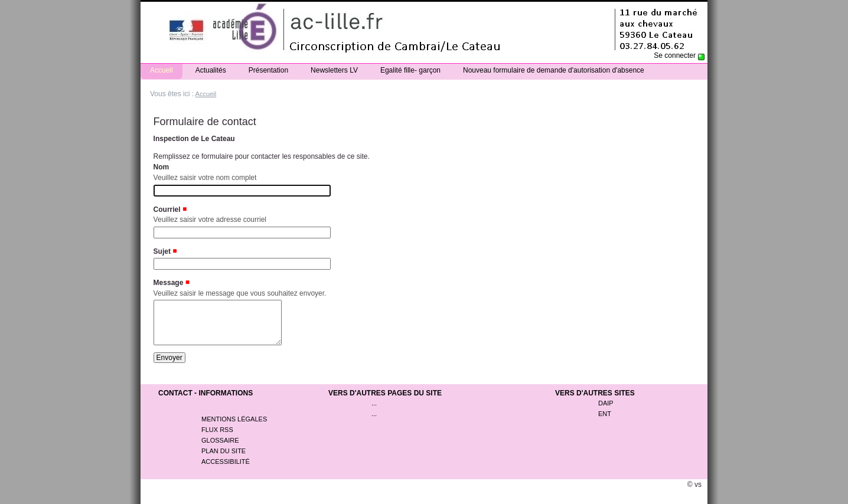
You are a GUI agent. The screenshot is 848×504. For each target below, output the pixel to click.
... (374, 412)
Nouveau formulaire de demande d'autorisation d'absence (554, 70)
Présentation (268, 70)
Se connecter (675, 55)
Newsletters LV (334, 70)
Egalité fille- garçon (410, 70)
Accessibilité (226, 470)
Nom (162, 167)
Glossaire (220, 449)
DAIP (606, 412)
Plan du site (224, 460)
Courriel (167, 209)
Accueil (162, 70)
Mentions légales (234, 428)
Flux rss (217, 438)
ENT (605, 423)
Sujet (162, 251)
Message (169, 283)
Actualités (211, 70)
